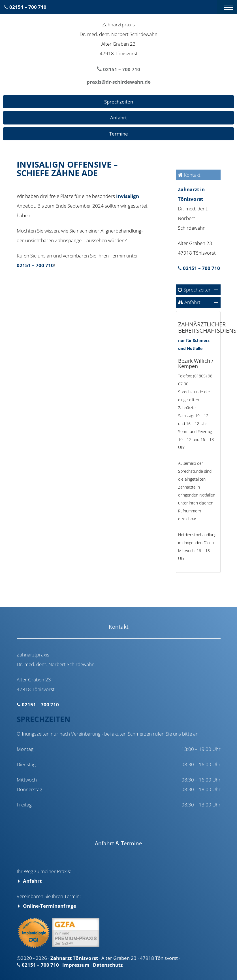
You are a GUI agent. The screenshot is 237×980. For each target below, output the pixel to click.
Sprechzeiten (119, 102)
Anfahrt (118, 118)
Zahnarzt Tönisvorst (74, 958)
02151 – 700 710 (28, 7)
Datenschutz (108, 965)
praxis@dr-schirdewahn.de (119, 82)
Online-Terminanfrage (50, 906)
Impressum (76, 965)
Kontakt (192, 175)
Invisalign (128, 196)
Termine (119, 134)
